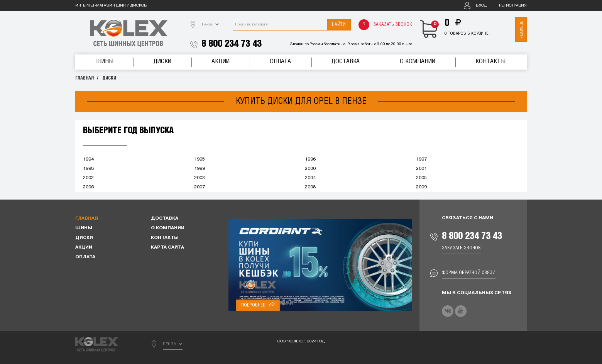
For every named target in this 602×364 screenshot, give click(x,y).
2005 (421, 178)
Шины (105, 62)
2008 (310, 187)
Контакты (490, 62)
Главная (85, 78)
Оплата (280, 62)
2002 (88, 178)
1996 (310, 159)
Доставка (346, 62)
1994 (88, 159)
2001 (421, 169)
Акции (221, 62)
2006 (88, 187)
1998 (88, 169)
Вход (481, 6)
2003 (200, 178)
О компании (418, 62)
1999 (200, 169)
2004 (310, 178)
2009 (421, 187)
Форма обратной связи (469, 273)
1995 (200, 159)
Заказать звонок (393, 25)
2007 (200, 187)
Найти (339, 25)
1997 (421, 159)
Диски (162, 62)
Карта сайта (167, 247)
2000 (310, 169)
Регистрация (513, 6)
